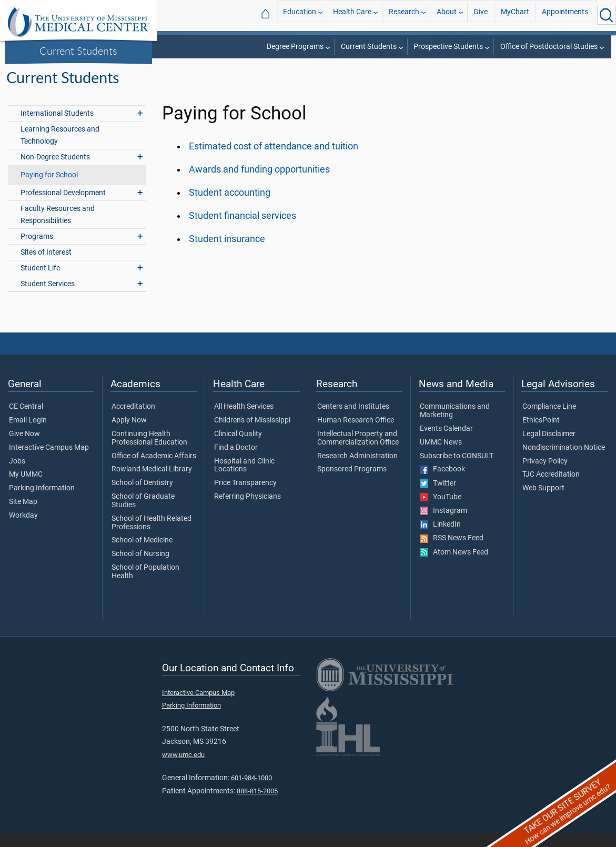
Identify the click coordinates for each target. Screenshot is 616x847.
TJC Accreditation (551, 488)
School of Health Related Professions (152, 537)
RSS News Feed (452, 552)
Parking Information (42, 502)
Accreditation (133, 420)
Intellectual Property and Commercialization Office (358, 452)
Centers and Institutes (353, 420)
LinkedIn (440, 538)
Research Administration (357, 470)
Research (404, 15)
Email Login (28, 434)
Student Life (40, 282)
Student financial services (243, 229)
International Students (57, 127)
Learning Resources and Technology (60, 149)
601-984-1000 (251, 791)
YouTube (441, 511)
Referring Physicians (248, 510)
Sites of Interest (46, 266)
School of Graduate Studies (143, 515)
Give (481, 15)
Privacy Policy (545, 475)
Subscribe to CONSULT (457, 470)
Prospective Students (448, 47)
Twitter (438, 497)
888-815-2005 (257, 805)
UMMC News (441, 456)
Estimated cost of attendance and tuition (274, 160)
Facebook (442, 483)
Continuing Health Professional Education (149, 452)
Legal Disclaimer (549, 448)
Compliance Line (549, 420)
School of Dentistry (142, 497)
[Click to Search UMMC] (607, 15)
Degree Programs (295, 47)
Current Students (78, 51)
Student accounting (230, 206)
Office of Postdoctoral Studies (549, 47)
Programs (37, 250)
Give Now (24, 448)
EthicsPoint (541, 434)
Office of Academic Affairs (154, 470)
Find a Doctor (236, 461)
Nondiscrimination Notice (564, 461)
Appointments (565, 15)
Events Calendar (446, 442)
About (447, 15)
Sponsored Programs (352, 483)
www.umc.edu (183, 768)
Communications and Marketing (455, 425)
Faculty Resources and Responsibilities (58, 228)
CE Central (26, 420)
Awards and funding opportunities (259, 183)
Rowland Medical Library (152, 483)
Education (300, 15)
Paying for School (49, 189)
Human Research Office (356, 434)
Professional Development (63, 206)
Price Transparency (245, 497)
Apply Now (129, 434)
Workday (23, 529)
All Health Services (244, 420)
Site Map (23, 516)
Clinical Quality (238, 448)
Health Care (352, 15)
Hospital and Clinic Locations (244, 479)
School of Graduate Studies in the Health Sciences (459, 68)
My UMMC (26, 488)
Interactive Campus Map (49, 461)
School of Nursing (140, 568)
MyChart (515, 15)
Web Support (543, 502)
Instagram (443, 525)
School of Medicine (142, 554)
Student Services (48, 298)
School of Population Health (145, 586)
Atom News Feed (454, 566)
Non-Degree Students (55, 171)
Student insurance (227, 253)
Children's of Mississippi (252, 434)
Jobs (17, 475)
